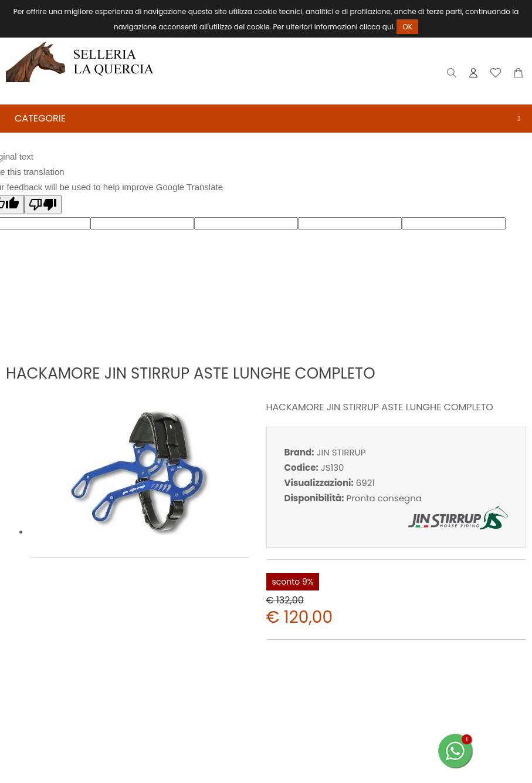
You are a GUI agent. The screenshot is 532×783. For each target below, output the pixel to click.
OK (407, 27)
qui (388, 27)
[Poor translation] (43, 205)
